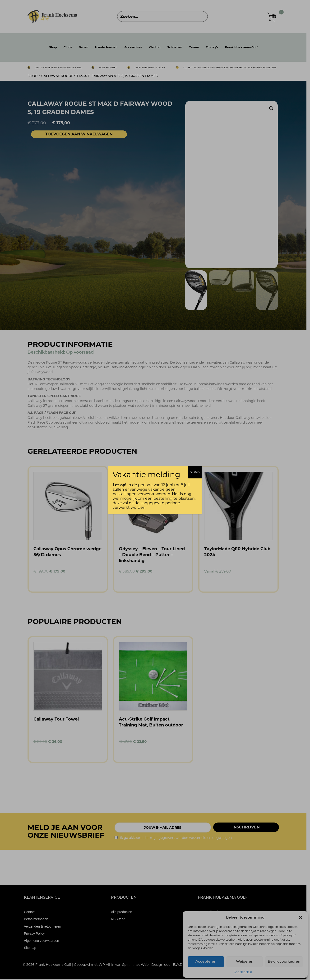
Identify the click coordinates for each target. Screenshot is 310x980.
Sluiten (195, 472)
